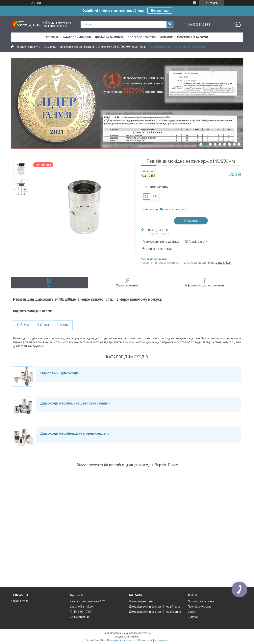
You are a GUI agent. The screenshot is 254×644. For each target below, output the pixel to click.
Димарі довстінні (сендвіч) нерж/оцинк (155, 612)
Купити (193, 221)
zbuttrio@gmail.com (83, 607)
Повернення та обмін (193, 37)
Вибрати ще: (165, 209)
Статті (192, 612)
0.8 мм (43, 325)
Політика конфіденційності (153, 640)
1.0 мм (63, 325)
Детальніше (160, 11)
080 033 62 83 (20, 601)
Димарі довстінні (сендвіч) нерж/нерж (154, 607)
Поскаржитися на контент (122, 640)
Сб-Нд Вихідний (80, 617)
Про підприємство (142, 37)
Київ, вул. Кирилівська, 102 (87, 601)
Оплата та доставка (201, 601)
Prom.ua (146, 633)
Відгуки (193, 617)
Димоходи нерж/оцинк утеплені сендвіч (75, 403)
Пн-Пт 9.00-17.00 (81, 612)
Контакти (166, 37)
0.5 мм (23, 325)
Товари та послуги (28, 47)
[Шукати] (170, 24)
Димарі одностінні (141, 601)
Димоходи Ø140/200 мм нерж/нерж (122, 47)
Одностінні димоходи (59, 373)
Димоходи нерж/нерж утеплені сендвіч (69, 47)
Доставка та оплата (109, 37)
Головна (52, 37)
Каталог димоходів (77, 37)
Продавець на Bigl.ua (127, 637)
